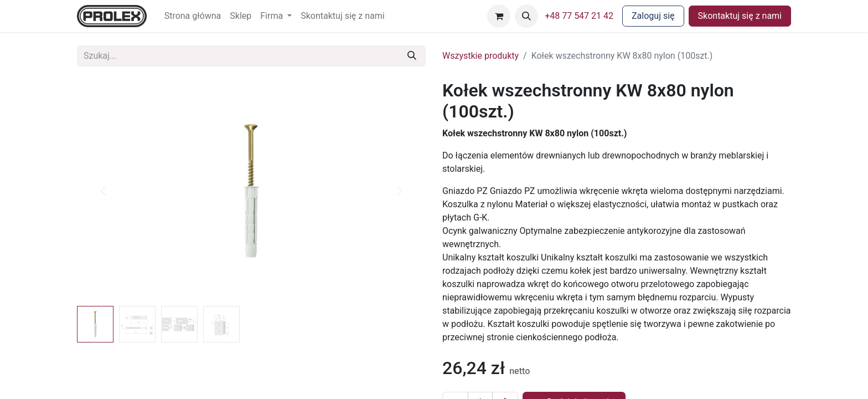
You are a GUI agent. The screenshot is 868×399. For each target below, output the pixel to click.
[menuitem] (193, 16)
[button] (526, 16)
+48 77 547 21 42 (579, 16)
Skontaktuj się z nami (740, 16)
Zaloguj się (653, 16)
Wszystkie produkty (480, 56)
